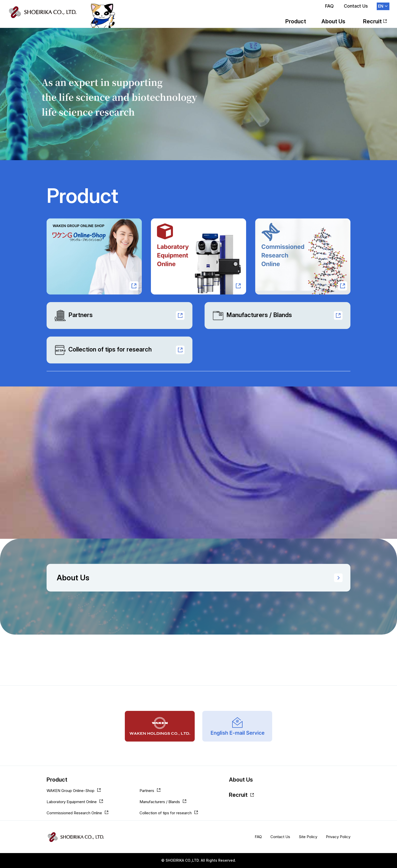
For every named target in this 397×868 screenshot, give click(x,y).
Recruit (372, 21)
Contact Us (356, 6)
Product (296, 21)
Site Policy (308, 837)
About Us (333, 21)
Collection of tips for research (103, 350)
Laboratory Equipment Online (72, 802)
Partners (73, 316)
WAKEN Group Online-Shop (71, 791)
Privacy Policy (338, 837)
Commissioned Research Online (74, 813)
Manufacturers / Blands (252, 316)
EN (381, 6)
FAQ (329, 6)
